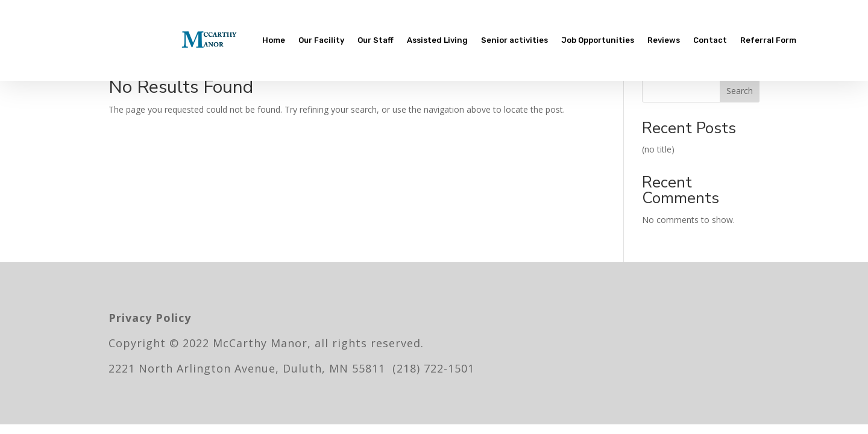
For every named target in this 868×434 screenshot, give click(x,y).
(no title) (658, 149)
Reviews (664, 40)
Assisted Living (437, 40)
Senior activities (514, 40)
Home (274, 40)
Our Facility (321, 40)
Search (740, 91)
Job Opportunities (598, 40)
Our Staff (376, 40)
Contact (710, 40)
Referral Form (768, 40)
